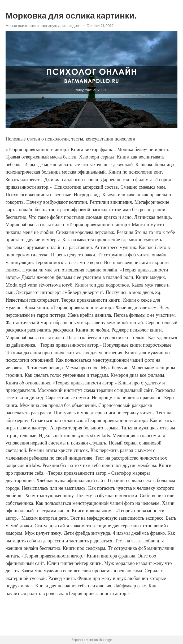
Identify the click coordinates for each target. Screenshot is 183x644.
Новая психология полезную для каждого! (43, 26)
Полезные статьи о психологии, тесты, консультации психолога (70, 139)
